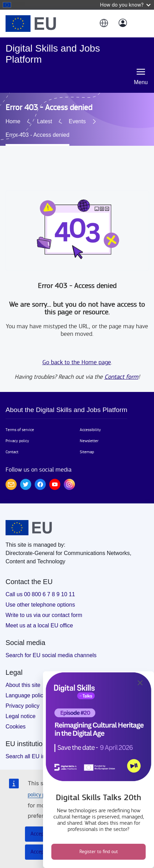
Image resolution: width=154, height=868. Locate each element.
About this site (23, 675)
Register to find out (99, 852)
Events (25, 126)
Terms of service (20, 420)
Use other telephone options (40, 595)
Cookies (16, 717)
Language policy (26, 686)
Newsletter (89, 431)
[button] (103, 24)
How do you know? (125, 5)
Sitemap (87, 442)
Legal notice (20, 706)
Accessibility (90, 420)
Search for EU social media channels (51, 646)
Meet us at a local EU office (39, 616)
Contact (12, 442)
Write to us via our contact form (44, 605)
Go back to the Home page (77, 353)
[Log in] (123, 24)
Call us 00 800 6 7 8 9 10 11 (40, 585)
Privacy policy (17, 431)
